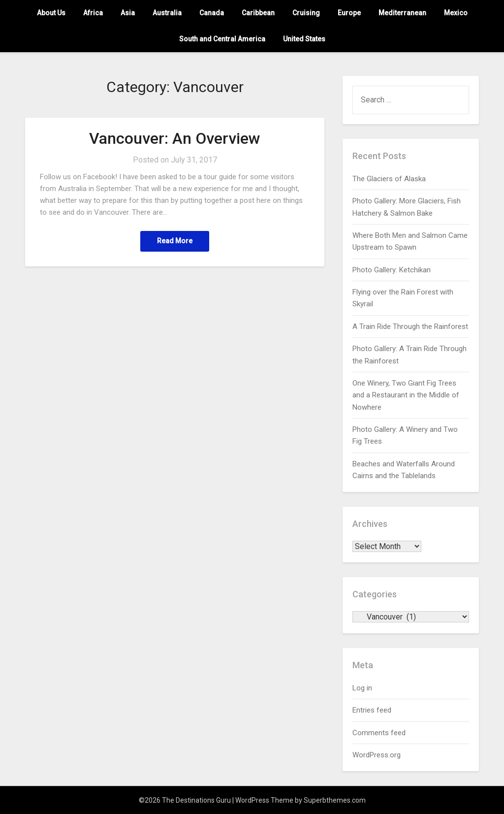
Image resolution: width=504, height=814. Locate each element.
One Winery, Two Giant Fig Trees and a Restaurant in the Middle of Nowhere (406, 395)
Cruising (306, 13)
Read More (175, 242)
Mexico (456, 13)
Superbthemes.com (335, 800)
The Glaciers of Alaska (389, 179)
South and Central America (222, 39)
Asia (128, 13)
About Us (51, 13)
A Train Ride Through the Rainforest (410, 326)
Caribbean (258, 13)
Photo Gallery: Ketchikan (392, 270)
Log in (362, 688)
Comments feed (379, 733)
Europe (349, 13)
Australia (167, 13)
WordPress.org (377, 755)
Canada (212, 13)
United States (304, 39)
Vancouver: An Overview (175, 138)
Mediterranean (402, 13)
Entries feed (372, 710)
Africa (93, 13)
